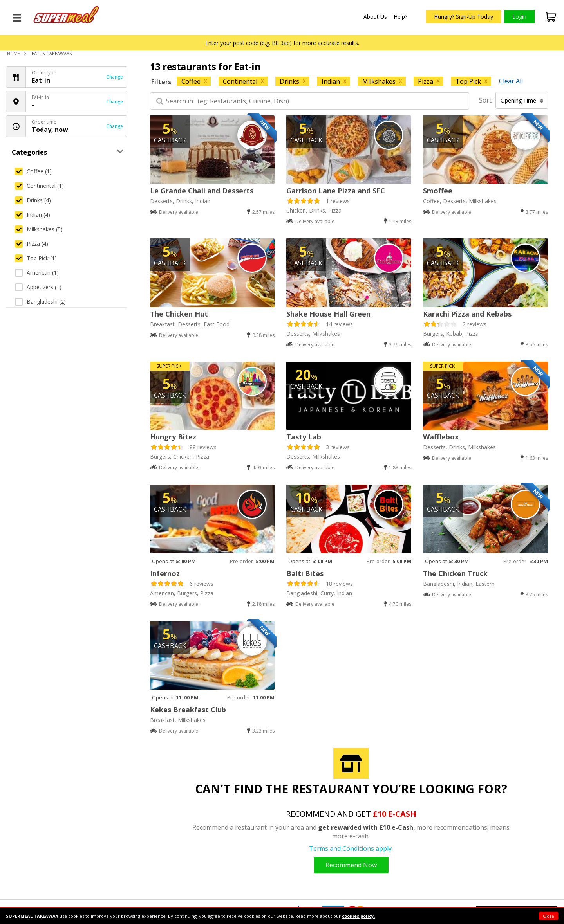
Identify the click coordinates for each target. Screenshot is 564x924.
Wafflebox (441, 437)
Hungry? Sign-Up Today (464, 17)
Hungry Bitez (173, 437)
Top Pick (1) (36, 258)
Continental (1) (39, 186)
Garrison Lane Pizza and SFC (336, 191)
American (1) (37, 273)
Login (519, 17)
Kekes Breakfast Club (188, 710)
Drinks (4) (33, 200)
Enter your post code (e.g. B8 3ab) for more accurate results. (282, 43)
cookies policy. (358, 916)
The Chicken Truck (455, 573)
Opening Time (522, 100)
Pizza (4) (32, 244)
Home (14, 53)
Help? (400, 17)
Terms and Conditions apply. (351, 848)
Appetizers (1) (38, 287)
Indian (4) (33, 215)
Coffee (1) (33, 171)
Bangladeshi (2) (40, 302)
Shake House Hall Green (328, 314)
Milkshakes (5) (39, 229)
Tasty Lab (304, 437)
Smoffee (438, 191)
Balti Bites (305, 573)
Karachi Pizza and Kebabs (467, 314)
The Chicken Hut (179, 314)
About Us (375, 17)
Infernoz (165, 573)
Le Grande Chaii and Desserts (202, 191)
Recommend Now (351, 865)
